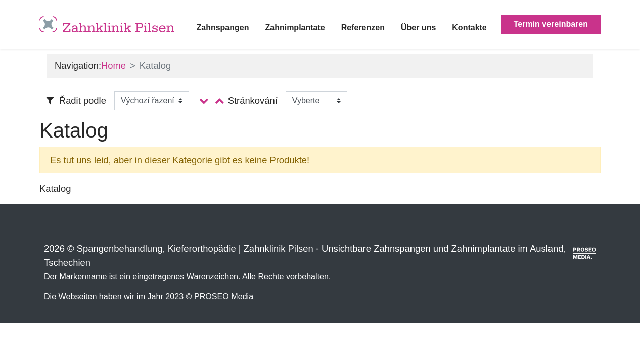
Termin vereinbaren (551, 24)
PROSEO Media (224, 296)
